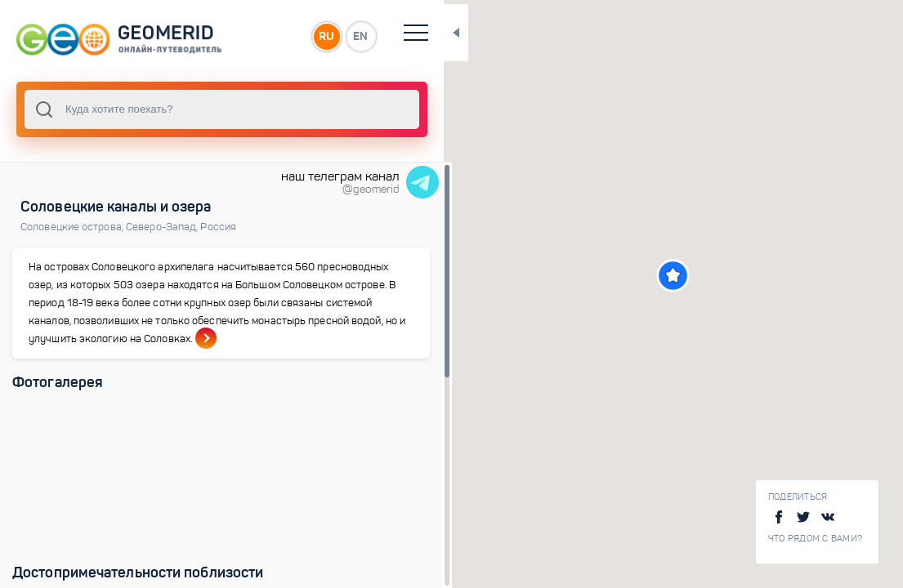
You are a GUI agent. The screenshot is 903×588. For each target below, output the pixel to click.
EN (359, 36)
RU (324, 36)
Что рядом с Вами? (815, 539)
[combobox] (221, 109)
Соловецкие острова (73, 227)
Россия (218, 227)
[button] (672, 276)
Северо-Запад (163, 227)
